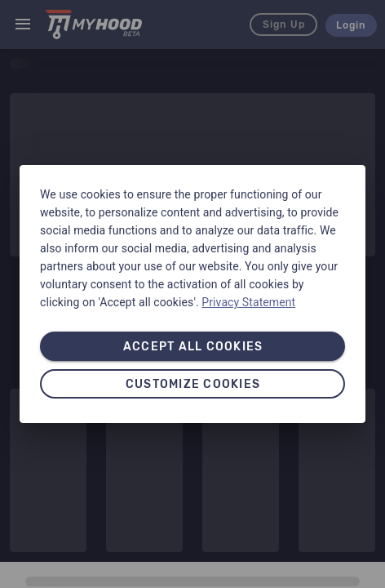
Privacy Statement (248, 302)
